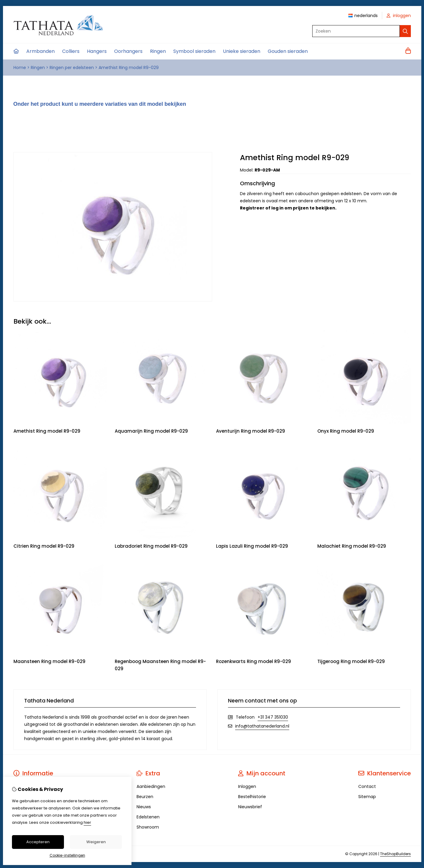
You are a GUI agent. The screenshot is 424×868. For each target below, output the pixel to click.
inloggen (399, 16)
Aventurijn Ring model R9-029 (251, 431)
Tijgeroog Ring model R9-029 (351, 661)
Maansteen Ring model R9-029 (49, 661)
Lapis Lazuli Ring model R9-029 (252, 546)
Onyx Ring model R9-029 (346, 431)
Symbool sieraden (194, 51)
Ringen (158, 51)
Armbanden (40, 51)
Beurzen (145, 797)
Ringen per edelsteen (72, 68)
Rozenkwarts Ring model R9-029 (254, 661)
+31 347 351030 (273, 717)
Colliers (71, 51)
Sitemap (367, 797)
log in (277, 208)
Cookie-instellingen (67, 855)
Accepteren (38, 842)
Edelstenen (148, 817)
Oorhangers (128, 51)
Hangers (97, 51)
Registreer (252, 208)
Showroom (148, 827)
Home (20, 68)
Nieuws (144, 807)
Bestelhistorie (252, 797)
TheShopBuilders (395, 854)
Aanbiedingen (151, 786)
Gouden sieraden (288, 51)
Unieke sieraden (242, 51)
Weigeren (96, 842)
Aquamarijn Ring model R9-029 (151, 431)
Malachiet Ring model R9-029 (352, 546)
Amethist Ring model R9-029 (129, 68)
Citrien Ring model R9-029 (44, 546)
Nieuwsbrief (250, 807)
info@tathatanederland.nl (262, 726)
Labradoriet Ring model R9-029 (151, 546)
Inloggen (247, 786)
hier (87, 822)
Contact (367, 786)
